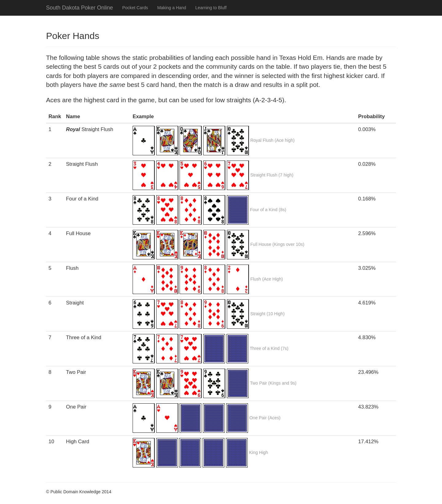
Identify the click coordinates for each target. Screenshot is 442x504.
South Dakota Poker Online (79, 8)
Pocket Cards (135, 8)
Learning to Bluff (211, 8)
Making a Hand (172, 8)
